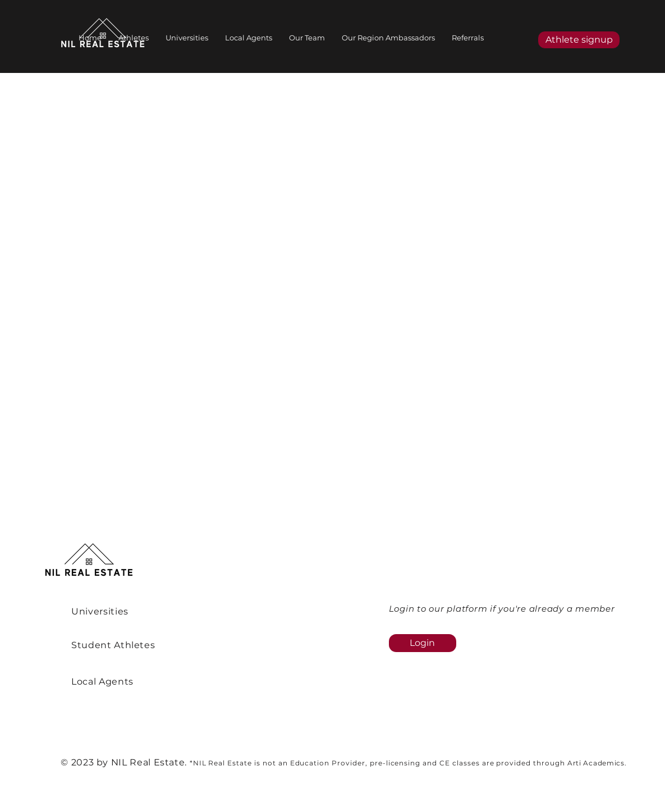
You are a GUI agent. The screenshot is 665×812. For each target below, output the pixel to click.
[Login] (423, 643)
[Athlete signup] (579, 40)
